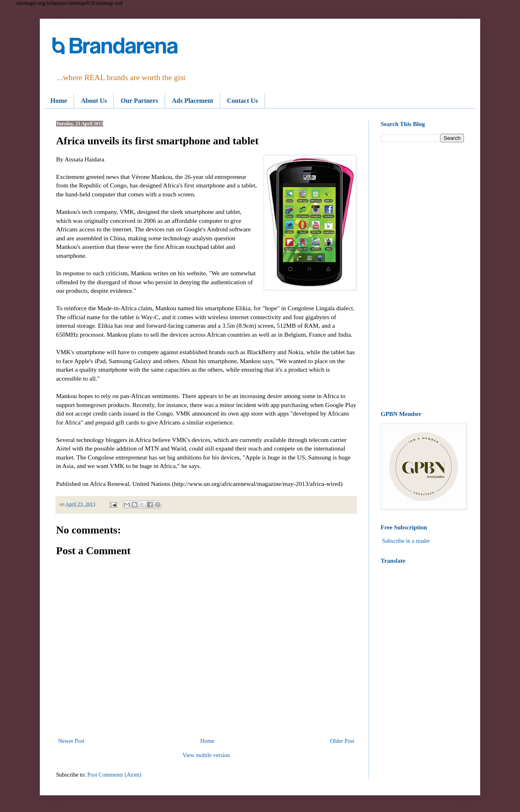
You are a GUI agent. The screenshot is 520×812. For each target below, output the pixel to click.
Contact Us (243, 101)
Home (59, 101)
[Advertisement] (422, 276)
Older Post (342, 741)
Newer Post (71, 741)
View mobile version (206, 755)
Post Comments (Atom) (114, 775)
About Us (94, 101)
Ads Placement (193, 101)
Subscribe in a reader (406, 541)
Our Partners (139, 101)
